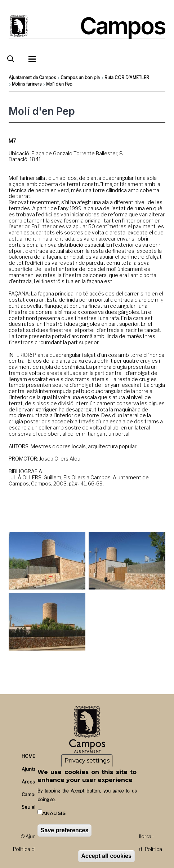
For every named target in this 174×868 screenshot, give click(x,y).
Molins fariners (27, 84)
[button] (47, 561)
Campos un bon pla (80, 77)
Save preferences (65, 830)
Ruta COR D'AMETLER (127, 77)
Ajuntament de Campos (32, 77)
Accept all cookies (107, 856)
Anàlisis (54, 813)
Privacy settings (87, 761)
